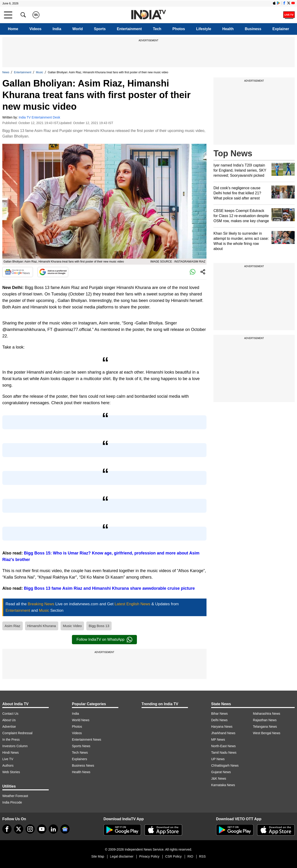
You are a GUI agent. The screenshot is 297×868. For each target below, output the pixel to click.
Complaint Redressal (17, 733)
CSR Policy (173, 856)
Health (228, 29)
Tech (157, 29)
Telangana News (265, 727)
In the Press (11, 740)
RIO (190, 856)
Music (40, 72)
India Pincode (12, 802)
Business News (83, 766)
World (78, 29)
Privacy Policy (149, 856)
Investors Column (15, 746)
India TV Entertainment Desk (40, 117)
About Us (9, 720)
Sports (100, 29)
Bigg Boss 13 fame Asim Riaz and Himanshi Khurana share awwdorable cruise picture (109, 588)
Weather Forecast (15, 796)
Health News (81, 772)
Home (13, 29)
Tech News (80, 753)
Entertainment (129, 29)
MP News (218, 740)
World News (81, 720)
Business (253, 29)
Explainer (281, 29)
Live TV (8, 759)
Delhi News (219, 720)
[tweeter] (19, 829)
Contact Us (10, 714)
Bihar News (220, 714)
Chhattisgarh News (225, 766)
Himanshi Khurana (42, 626)
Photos (179, 29)
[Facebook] (7, 829)
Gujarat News (221, 772)
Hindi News (11, 753)
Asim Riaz (13, 626)
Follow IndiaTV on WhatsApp (104, 640)
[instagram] (30, 829)
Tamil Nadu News (224, 753)
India (57, 29)
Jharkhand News (223, 733)
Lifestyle (204, 29)
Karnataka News (223, 785)
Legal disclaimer (122, 856)
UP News (218, 759)
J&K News (219, 778)
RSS (202, 856)
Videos (35, 29)
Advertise (9, 727)
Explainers (79, 759)
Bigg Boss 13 (99, 626)
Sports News (81, 746)
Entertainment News (87, 740)
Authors (8, 766)
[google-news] (65, 829)
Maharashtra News (267, 714)
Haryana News (222, 727)
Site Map (98, 856)
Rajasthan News (265, 720)
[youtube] (42, 829)
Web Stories (11, 772)
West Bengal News (267, 733)
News (6, 72)
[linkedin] (53, 829)
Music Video (72, 626)
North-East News (223, 746)
